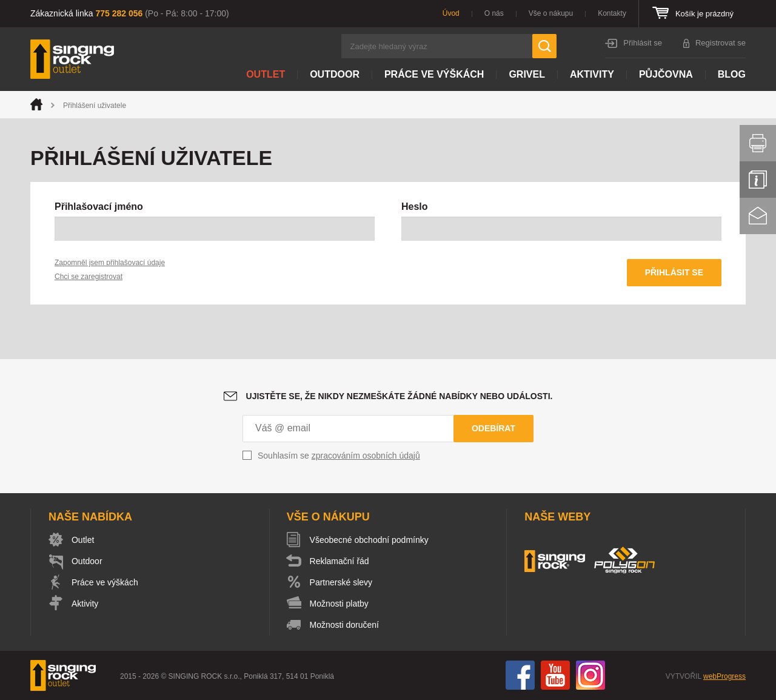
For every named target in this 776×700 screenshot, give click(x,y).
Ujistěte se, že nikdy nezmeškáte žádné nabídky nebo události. (400, 396)
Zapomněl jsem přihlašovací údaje (110, 263)
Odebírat (493, 428)
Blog (732, 74)
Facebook (520, 675)
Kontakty (612, 13)
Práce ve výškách (434, 74)
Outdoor (335, 74)
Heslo (415, 207)
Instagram (590, 675)
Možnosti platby (339, 604)
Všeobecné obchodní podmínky (369, 540)
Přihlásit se (643, 43)
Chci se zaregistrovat (89, 277)
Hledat (544, 46)
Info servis (758, 180)
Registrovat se (721, 43)
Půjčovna (666, 74)
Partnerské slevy (341, 582)
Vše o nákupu (551, 13)
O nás (494, 13)
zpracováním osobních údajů (366, 456)
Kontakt (758, 216)
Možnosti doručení (344, 625)
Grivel (527, 74)
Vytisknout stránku (758, 143)
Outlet (266, 74)
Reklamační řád (339, 561)
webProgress (724, 676)
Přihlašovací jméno (99, 207)
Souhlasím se (339, 456)
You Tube (555, 675)
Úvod (451, 13)
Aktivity (592, 74)
